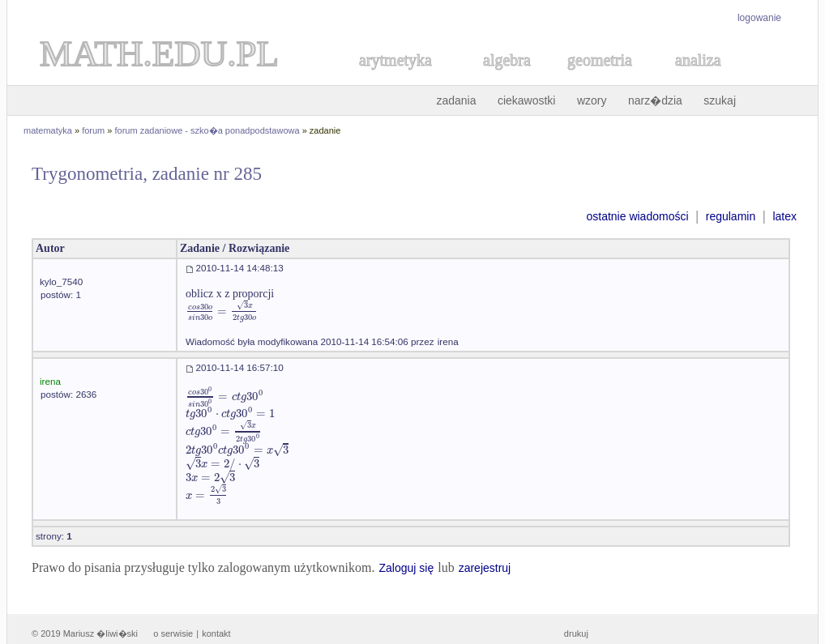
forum (93, 130)
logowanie (759, 18)
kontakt (216, 633)
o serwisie (173, 633)
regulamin (731, 216)
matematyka (48, 130)
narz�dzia (655, 100)
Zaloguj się (406, 568)
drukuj (576, 633)
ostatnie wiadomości (637, 216)
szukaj (720, 100)
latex (784, 216)
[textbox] (222, 311)
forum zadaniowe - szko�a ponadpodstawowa (207, 130)
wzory (592, 100)
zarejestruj (485, 568)
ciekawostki (527, 100)
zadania (456, 100)
